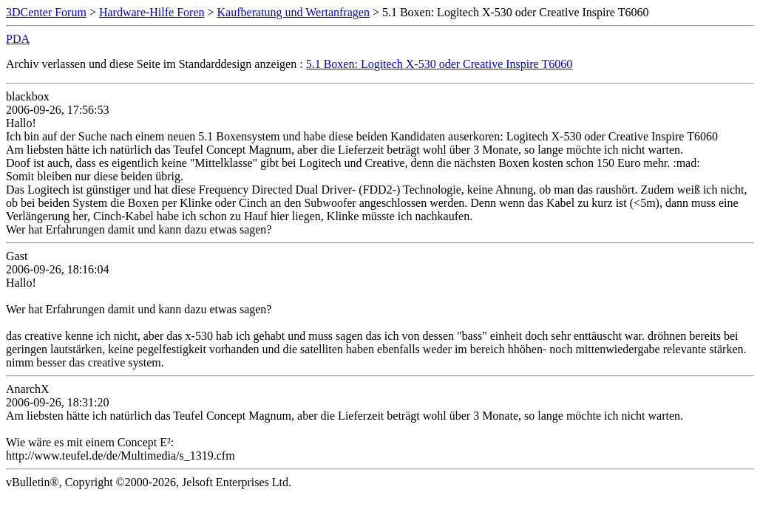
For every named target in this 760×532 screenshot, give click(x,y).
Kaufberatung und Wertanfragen (294, 12)
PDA (18, 39)
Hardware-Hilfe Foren (152, 12)
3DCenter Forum (46, 12)
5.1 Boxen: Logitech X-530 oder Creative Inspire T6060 (440, 64)
